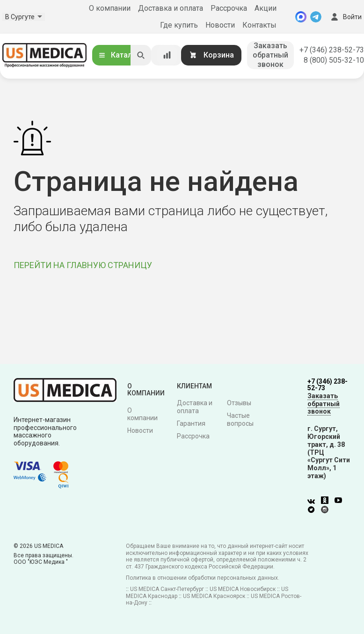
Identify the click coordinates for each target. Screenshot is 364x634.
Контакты (259, 25)
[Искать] (141, 55)
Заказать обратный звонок (270, 55)
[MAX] (301, 17)
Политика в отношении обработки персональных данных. (203, 578)
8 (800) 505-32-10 (334, 60)
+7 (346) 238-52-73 (332, 50)
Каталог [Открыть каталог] (119, 55)
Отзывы (239, 403)
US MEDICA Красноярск (214, 596)
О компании (110, 8)
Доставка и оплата (171, 8)
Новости (220, 25)
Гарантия (191, 423)
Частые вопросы (240, 419)
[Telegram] (316, 17)
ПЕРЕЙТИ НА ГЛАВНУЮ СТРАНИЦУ (83, 265)
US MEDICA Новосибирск (243, 589)
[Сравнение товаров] (167, 55)
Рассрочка (229, 8)
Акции (266, 8)
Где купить (179, 25)
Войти (345, 17)
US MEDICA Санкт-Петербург (167, 589)
